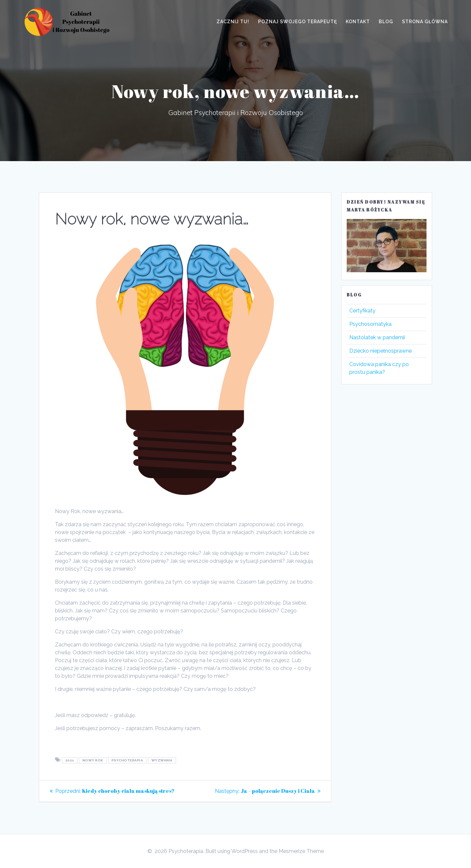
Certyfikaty (362, 311)
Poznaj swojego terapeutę (297, 22)
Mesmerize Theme (301, 851)
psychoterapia (127, 760)
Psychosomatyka (370, 324)
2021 (70, 760)
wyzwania (162, 760)
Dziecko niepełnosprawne (381, 351)
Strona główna (425, 22)
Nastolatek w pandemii (377, 337)
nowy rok (93, 760)
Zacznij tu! (233, 22)
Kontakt (358, 22)
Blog (386, 22)
